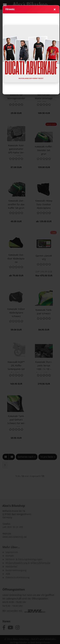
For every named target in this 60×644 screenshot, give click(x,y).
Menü (5, 5)
